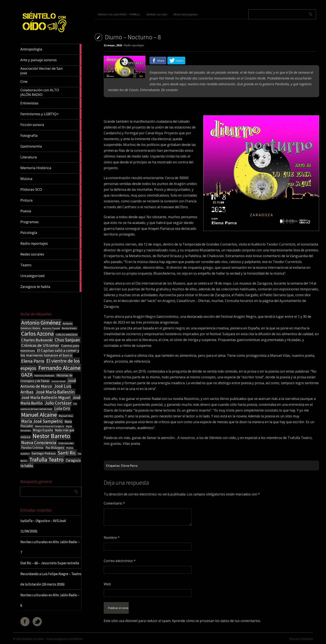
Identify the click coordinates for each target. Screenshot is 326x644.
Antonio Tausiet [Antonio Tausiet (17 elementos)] (51, 328)
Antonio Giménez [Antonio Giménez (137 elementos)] (41, 323)
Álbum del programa (185, 14)
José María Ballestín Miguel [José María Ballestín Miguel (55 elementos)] (46, 397)
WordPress (76, 639)
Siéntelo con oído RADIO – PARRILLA (119, 14)
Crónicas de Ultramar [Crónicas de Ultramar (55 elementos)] (40, 345)
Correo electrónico (120, 561)
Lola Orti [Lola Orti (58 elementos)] (62, 408)
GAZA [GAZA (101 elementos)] (27, 375)
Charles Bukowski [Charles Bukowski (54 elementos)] (37, 340)
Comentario (114, 503)
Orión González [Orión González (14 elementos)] (66, 443)
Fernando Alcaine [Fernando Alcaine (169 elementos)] (59, 368)
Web (107, 584)
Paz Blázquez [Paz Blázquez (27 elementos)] (55, 448)
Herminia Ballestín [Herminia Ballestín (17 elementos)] (44, 376)
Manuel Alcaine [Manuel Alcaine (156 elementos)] (39, 415)
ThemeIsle (307, 639)
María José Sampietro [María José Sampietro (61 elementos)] (42, 421)
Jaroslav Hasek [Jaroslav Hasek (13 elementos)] (59, 381)
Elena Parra (129, 466)
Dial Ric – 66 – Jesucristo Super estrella (50, 563)
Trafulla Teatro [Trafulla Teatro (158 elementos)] (46, 460)
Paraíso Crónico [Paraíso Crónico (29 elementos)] (32, 447)
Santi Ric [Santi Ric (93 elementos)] (67, 453)
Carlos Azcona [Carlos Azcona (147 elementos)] (37, 334)
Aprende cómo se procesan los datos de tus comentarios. (216, 617)
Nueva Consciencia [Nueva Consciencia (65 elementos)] (39, 443)
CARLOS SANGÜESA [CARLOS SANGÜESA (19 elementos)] (67, 335)
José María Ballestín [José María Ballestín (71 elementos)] (55, 392)
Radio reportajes (134, 45)
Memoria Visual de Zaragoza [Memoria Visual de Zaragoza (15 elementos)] (49, 426)
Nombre (112, 538)
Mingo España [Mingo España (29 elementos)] (43, 430)
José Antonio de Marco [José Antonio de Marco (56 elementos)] (48, 383)
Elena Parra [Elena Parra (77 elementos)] (33, 361)
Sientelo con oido (33, 639)
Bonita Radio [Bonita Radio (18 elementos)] (69, 328)
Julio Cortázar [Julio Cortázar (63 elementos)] (58, 403)
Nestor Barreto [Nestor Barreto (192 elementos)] (51, 436)
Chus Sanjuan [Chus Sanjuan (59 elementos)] (67, 340)
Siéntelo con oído (157, 14)
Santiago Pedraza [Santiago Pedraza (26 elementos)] (44, 453)
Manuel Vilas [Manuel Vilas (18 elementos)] (66, 416)
